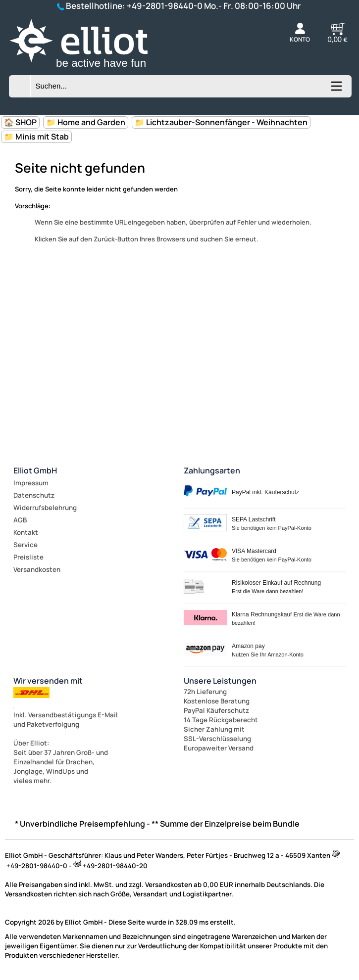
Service (26, 545)
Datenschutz (34, 495)
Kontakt (26, 532)
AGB (20, 520)
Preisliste (28, 557)
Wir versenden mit (48, 681)
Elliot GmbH (35, 470)
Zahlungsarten (212, 470)
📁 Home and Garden (86, 122)
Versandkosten (37, 569)
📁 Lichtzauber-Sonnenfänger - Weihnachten (221, 122)
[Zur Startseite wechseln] (91, 69)
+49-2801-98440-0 (165, 6)
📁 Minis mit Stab (36, 137)
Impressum (31, 483)
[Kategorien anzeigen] (336, 90)
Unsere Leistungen (220, 681)
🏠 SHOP (20, 122)
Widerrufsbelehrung (45, 508)
